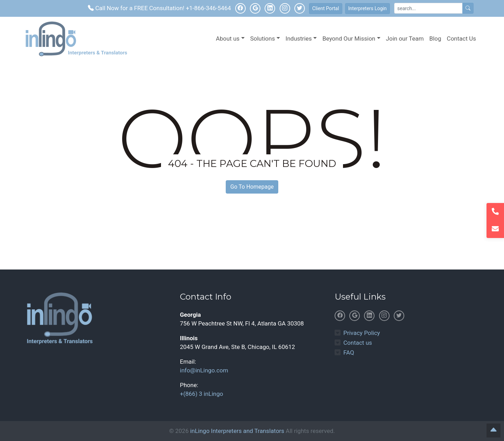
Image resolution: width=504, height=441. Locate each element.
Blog (435, 38)
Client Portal (326, 8)
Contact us (358, 343)
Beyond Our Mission (349, 38)
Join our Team (405, 38)
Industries (299, 38)
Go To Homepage (252, 187)
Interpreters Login (367, 8)
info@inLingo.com (204, 370)
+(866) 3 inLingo (201, 394)
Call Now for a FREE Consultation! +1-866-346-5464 (159, 8)
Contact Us (461, 38)
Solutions (263, 38)
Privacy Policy (362, 333)
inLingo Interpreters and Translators (237, 431)
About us (228, 38)
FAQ (349, 352)
